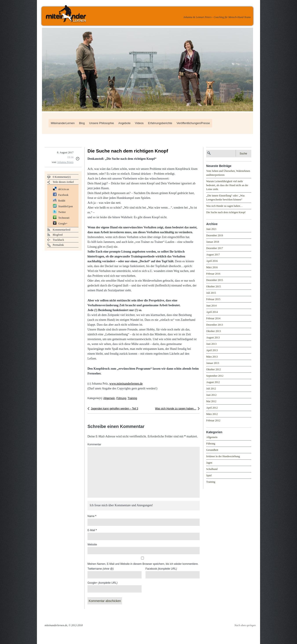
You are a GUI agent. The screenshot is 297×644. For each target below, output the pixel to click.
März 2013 (212, 357)
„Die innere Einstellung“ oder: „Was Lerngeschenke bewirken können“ (225, 198)
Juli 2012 (211, 389)
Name (92, 516)
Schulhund (212, 469)
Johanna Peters (66, 162)
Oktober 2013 (213, 331)
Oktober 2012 (213, 369)
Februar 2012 (213, 420)
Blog (82, 123)
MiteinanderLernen (63, 123)
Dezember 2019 (215, 235)
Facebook (161, 569)
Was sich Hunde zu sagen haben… (176, 409)
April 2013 (212, 350)
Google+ (102, 583)
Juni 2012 (211, 395)
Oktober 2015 (213, 286)
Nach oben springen (245, 625)
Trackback (58, 240)
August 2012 (213, 382)
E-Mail (92, 530)
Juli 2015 (211, 293)
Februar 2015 (213, 299)
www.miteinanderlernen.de (126, 384)
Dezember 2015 (215, 280)
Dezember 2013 (215, 325)
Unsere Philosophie (101, 123)
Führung (121, 398)
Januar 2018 (213, 242)
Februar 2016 (213, 274)
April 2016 (212, 261)
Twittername (101, 569)
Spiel (209, 475)
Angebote (124, 123)
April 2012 (212, 408)
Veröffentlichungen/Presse (193, 123)
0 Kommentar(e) (62, 177)
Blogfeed (58, 235)
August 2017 (213, 255)
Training (132, 398)
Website (92, 545)
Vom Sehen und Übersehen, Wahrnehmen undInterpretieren (228, 173)
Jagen (209, 463)
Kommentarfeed (62, 230)
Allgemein (109, 398)
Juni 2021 (211, 229)
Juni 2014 (211, 306)
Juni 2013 (211, 344)
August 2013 (213, 338)
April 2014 (212, 312)
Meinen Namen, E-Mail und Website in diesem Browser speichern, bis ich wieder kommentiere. (143, 564)
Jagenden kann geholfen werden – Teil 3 (114, 409)
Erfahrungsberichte (160, 123)
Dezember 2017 (215, 248)
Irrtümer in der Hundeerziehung (223, 456)
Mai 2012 (211, 401)
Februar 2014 (213, 318)
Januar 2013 (213, 363)
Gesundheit (212, 450)
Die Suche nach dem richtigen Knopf (226, 212)
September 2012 (215, 376)
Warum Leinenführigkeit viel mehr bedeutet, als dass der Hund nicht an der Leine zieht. (227, 185)
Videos (139, 123)
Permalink (58, 245)
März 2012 (212, 414)
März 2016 (212, 267)
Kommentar (94, 444)
